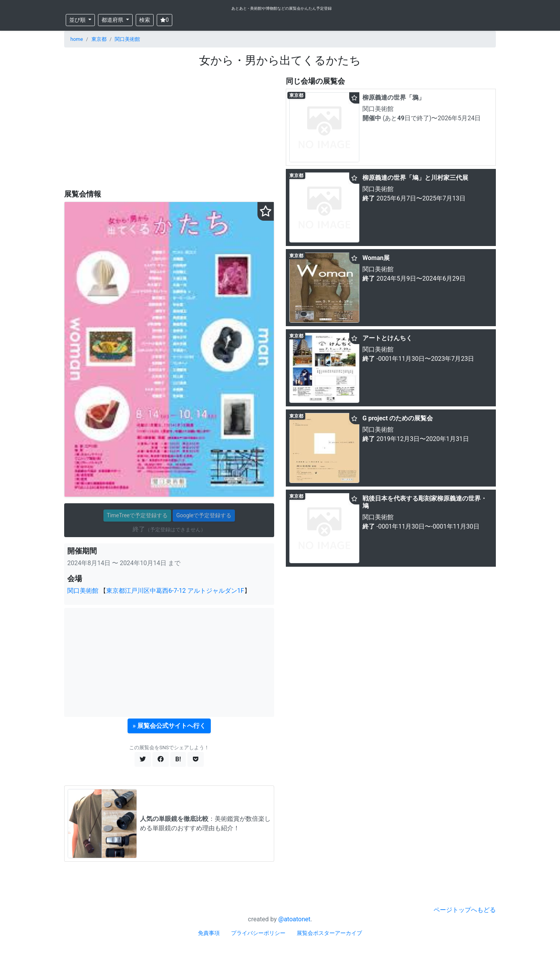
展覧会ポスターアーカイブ (329, 933)
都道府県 (113, 20)
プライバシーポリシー (258, 933)
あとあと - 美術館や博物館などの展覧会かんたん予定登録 (282, 8)
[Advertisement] (169, 129)
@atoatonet (295, 919)
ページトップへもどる (465, 910)
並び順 (78, 20)
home (77, 39)
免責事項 (209, 933)
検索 (145, 20)
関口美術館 (127, 39)
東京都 (99, 39)
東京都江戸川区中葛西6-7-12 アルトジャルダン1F (175, 591)
